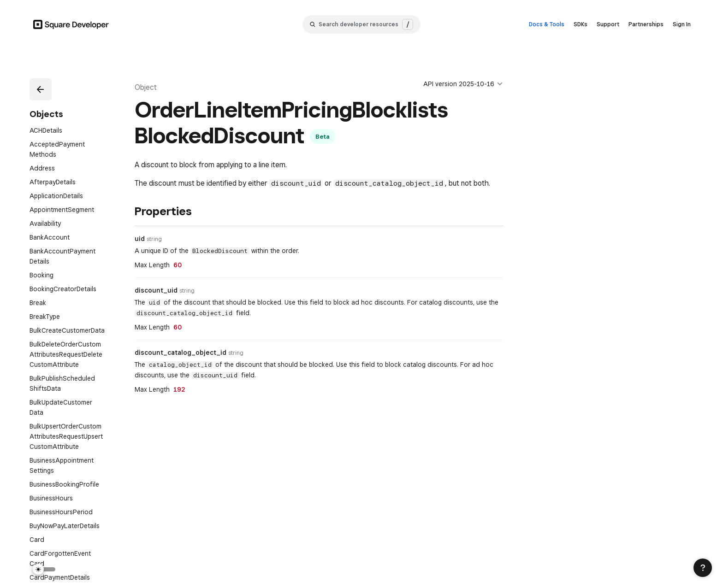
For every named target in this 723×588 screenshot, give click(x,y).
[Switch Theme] (44, 569)
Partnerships (646, 24)
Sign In (682, 24)
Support (608, 24)
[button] (41, 89)
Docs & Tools (547, 24)
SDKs (581, 24)
